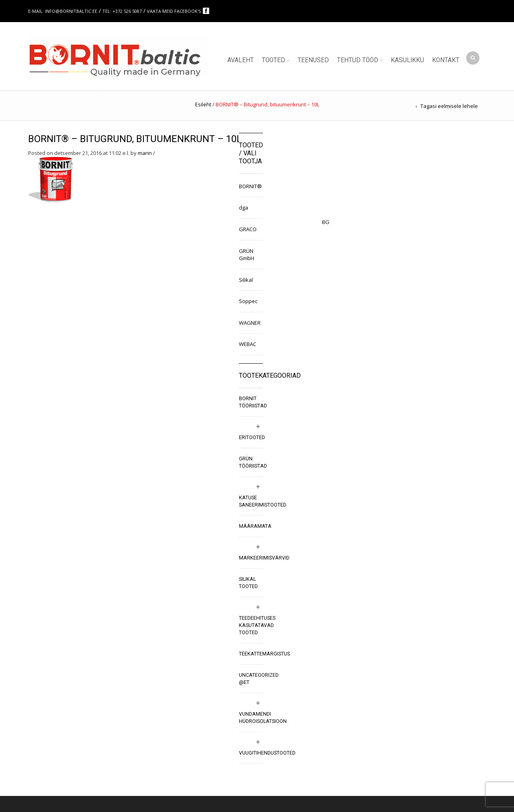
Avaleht (241, 60)
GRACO (248, 229)
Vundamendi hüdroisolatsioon (263, 718)
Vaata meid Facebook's (174, 11)
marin (145, 153)
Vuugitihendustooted (267, 753)
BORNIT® (250, 186)
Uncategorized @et (259, 679)
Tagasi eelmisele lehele (449, 106)
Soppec (248, 301)
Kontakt (446, 60)
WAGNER (250, 323)
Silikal (246, 280)
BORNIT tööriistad (253, 402)
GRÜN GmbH (247, 255)
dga (244, 208)
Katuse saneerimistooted (263, 501)
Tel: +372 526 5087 (122, 11)
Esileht (203, 104)
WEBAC (248, 344)
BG (326, 222)
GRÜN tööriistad (253, 462)
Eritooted (252, 438)
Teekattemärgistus (264, 654)
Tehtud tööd (358, 60)
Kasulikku (407, 60)
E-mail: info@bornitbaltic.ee (63, 11)
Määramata (255, 526)
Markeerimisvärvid (264, 558)
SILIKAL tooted (248, 583)
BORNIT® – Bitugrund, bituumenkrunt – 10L (135, 139)
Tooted (273, 60)
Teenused (313, 60)
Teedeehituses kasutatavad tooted (257, 625)
